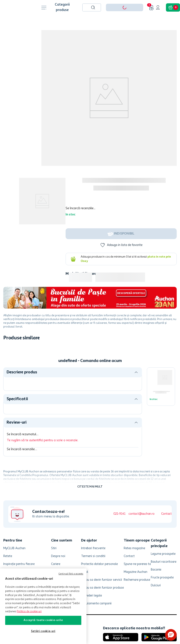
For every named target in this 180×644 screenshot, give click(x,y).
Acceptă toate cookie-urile (43, 620)
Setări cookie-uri (43, 631)
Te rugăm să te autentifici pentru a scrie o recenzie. (43, 440)
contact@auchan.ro (141, 514)
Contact (166, 514)
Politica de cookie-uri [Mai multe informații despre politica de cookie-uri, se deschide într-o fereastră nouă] (29, 612)
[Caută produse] (93, 7)
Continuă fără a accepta (71, 574)
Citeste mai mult (90, 487)
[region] (43, 606)
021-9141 (119, 514)
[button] (171, 635)
